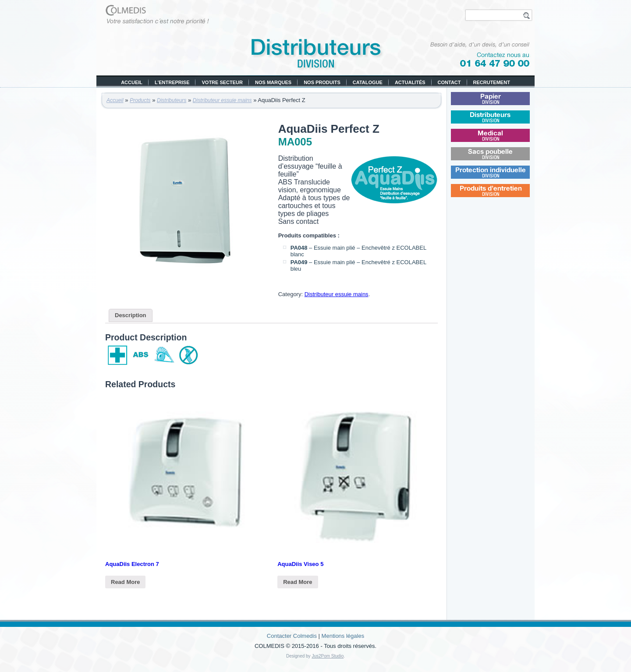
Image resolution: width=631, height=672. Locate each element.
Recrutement (492, 82)
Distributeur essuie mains (222, 100)
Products (140, 100)
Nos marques (273, 82)
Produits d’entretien (503, 196)
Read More (125, 582)
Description (131, 315)
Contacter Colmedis (292, 636)
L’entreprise (172, 82)
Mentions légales (343, 636)
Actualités (410, 82)
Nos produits (322, 82)
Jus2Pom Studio (328, 656)
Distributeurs (172, 100)
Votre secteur (222, 82)
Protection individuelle (503, 177)
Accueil (132, 82)
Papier (502, 104)
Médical (502, 140)
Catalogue (368, 82)
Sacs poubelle (503, 159)
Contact (449, 82)
